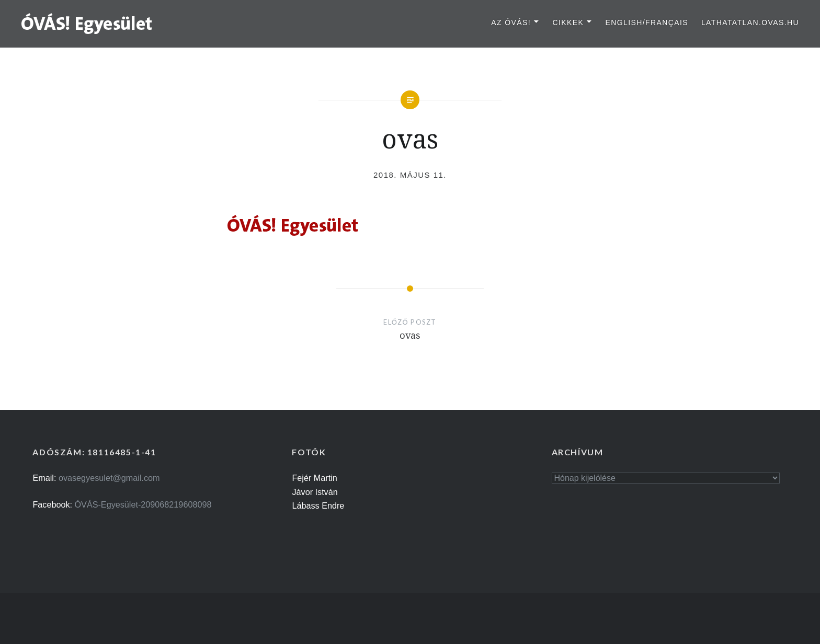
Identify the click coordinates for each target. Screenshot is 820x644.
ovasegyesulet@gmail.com (109, 478)
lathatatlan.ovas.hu (750, 22)
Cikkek (568, 22)
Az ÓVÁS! (511, 22)
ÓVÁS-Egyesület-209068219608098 (143, 504)
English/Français (647, 22)
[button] (87, 23)
